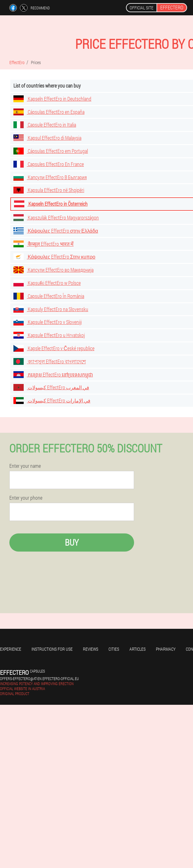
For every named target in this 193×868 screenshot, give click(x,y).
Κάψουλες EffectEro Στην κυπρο (54, 257)
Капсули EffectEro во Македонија (53, 270)
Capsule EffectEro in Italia (45, 125)
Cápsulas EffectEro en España (49, 112)
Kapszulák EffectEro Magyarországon (56, 217)
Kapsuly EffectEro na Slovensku (51, 309)
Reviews (91, 649)
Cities (114, 649)
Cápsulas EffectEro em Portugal (51, 151)
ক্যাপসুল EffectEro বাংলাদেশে (50, 361)
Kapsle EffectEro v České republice (54, 348)
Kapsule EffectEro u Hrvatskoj (49, 335)
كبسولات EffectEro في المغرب (51, 387)
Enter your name (25, 466)
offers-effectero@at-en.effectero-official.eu (39, 679)
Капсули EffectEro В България (50, 177)
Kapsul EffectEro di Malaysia (47, 138)
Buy (72, 542)
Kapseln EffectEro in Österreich (51, 204)
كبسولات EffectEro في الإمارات (52, 400)
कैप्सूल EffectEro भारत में (43, 244)
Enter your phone (26, 498)
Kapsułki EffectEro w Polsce (47, 283)
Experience (11, 649)
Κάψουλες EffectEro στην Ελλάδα (56, 231)
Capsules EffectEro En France (49, 164)
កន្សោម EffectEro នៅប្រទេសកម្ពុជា (53, 374)
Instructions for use (52, 649)
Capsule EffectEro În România (49, 296)
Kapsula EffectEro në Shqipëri (49, 190)
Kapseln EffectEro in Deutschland (52, 99)
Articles (138, 649)
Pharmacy (166, 649)
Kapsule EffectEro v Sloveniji (48, 322)
